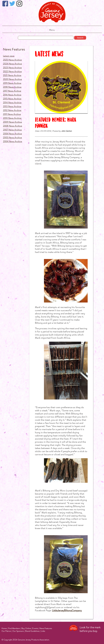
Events (35, 628)
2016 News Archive (12, 95)
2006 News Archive (12, 134)
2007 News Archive (12, 130)
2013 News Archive (12, 106)
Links (43, 631)
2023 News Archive (12, 67)
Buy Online (26, 628)
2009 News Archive (12, 122)
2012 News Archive (12, 110)
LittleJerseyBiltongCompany (67, 610)
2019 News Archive (12, 83)
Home (4, 628)
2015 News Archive (12, 99)
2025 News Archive (12, 60)
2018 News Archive (12, 87)
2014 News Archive (12, 102)
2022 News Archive (12, 71)
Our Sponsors (18, 631)
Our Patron (6, 631)
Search (80, 38)
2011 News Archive (12, 114)
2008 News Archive (13, 126)
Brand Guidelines (32, 631)
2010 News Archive (12, 118)
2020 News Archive (12, 79)
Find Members (14, 628)
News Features (14, 49)
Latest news (9, 56)
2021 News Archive (12, 75)
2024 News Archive (12, 64)
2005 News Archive (12, 137)
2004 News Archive (13, 141)
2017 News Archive (12, 91)
